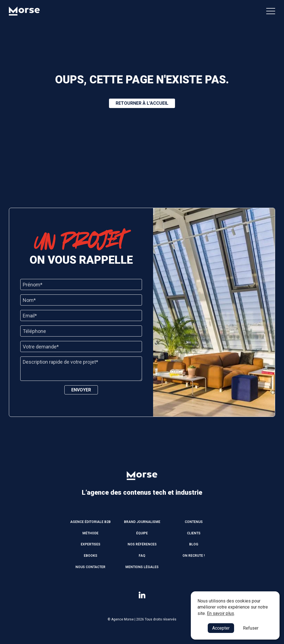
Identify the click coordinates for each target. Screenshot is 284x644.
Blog (194, 544)
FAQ (142, 556)
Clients (194, 533)
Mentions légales (142, 567)
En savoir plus (220, 613)
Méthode (90, 533)
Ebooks (91, 556)
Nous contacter (90, 567)
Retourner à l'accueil (142, 103)
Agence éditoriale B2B (90, 522)
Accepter (221, 628)
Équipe (142, 533)
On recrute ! (194, 556)
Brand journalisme (142, 522)
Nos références (142, 544)
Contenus (194, 522)
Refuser (251, 628)
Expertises (91, 544)
